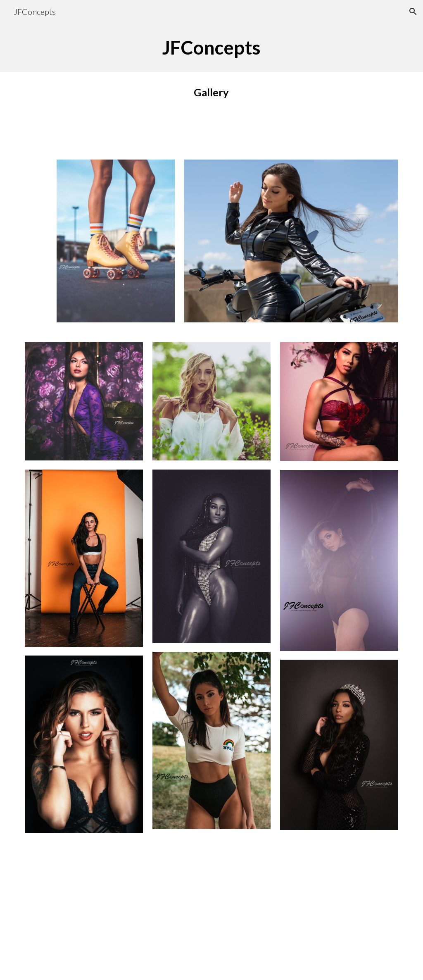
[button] (413, 12)
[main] (212, 48)
